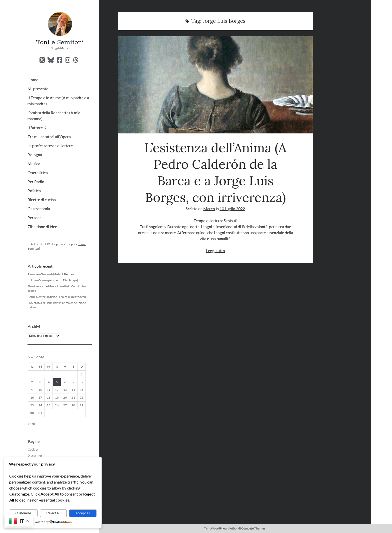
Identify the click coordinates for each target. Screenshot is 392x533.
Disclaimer (35, 455)
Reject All (53, 513)
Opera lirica (38, 173)
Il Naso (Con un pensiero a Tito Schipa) (53, 280)
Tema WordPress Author (221, 528)
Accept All (83, 513)
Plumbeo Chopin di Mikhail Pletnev (51, 274)
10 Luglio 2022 (232, 209)
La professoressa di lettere (50, 146)
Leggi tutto (215, 251)
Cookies (33, 449)
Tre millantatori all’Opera (49, 137)
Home (33, 80)
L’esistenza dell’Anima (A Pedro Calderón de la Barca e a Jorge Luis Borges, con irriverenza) (215, 85)
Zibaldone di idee (42, 227)
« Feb (31, 424)
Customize (23, 513)
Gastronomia (39, 209)
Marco (209, 209)
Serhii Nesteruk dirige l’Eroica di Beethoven (57, 297)
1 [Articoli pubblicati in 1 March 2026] (82, 374)
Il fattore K (37, 128)
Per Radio (36, 182)
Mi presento (38, 89)
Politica (34, 191)
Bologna (35, 155)
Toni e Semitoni (60, 42)
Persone (34, 218)
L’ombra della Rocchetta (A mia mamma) (54, 116)
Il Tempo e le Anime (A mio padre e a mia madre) (58, 101)
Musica (34, 164)
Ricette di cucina (42, 200)
